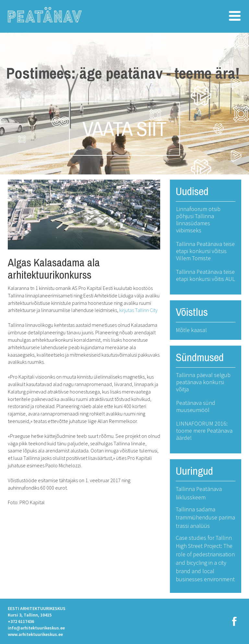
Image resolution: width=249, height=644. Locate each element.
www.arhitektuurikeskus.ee (35, 634)
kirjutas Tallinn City (138, 310)
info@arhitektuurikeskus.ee (36, 628)
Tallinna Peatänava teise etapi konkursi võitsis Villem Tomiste (205, 251)
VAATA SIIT (124, 129)
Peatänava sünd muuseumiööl (196, 406)
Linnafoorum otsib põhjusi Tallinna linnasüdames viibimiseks (198, 220)
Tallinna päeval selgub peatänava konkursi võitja (203, 382)
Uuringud (194, 471)
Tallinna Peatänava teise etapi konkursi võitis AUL (206, 275)
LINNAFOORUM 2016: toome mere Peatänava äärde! (204, 431)
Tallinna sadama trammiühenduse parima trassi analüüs (205, 517)
